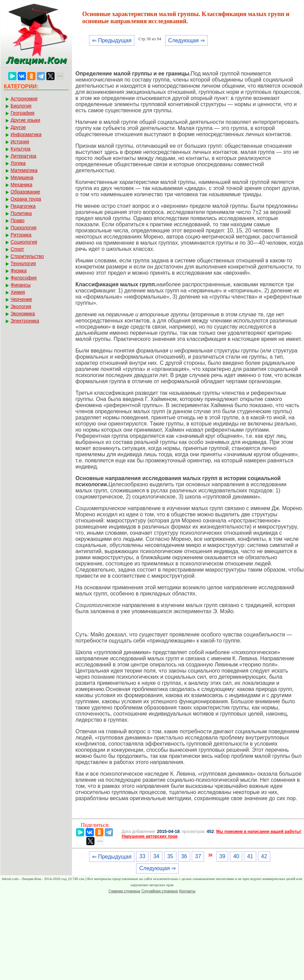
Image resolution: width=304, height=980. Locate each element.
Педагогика (23, 206)
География (23, 113)
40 (236, 856)
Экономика (23, 314)
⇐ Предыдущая (112, 40)
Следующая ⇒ (186, 40)
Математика (24, 170)
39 (222, 856)
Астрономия (24, 99)
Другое (18, 127)
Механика (21, 185)
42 (264, 856)
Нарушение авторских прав (150, 836)
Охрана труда (26, 199)
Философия (24, 278)
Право (18, 220)
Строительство (27, 256)
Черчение (21, 299)
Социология (24, 242)
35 (170, 856)
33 (142, 856)
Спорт (17, 249)
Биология (21, 106)
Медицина (22, 177)
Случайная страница (160, 891)
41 (250, 856)
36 (184, 856)
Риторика (21, 235)
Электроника (25, 321)
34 (156, 856)
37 (198, 856)
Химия (18, 292)
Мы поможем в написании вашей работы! (259, 832)
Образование (25, 192)
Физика (19, 271)
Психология (24, 228)
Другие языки (25, 120)
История (20, 142)
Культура (20, 149)
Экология (21, 306)
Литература (23, 156)
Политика (21, 213)
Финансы (21, 285)
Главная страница (124, 891)
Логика (18, 163)
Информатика (26, 134)
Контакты (187, 891)
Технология (23, 263)
